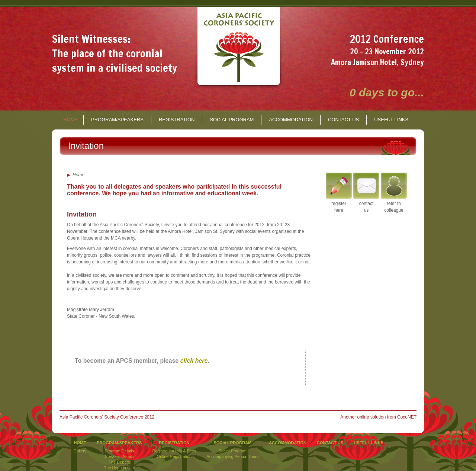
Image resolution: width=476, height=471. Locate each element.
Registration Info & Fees (174, 451)
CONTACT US (343, 120)
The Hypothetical (120, 468)
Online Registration (174, 456)
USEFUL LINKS (391, 120)
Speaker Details (119, 456)
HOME (70, 120)
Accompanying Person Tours (232, 456)
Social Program (233, 451)
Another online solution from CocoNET (378, 417)
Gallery (80, 451)
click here (194, 361)
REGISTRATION (177, 120)
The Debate (119, 462)
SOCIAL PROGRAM (232, 120)
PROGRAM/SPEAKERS (117, 120)
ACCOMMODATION (291, 120)
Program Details (119, 451)
